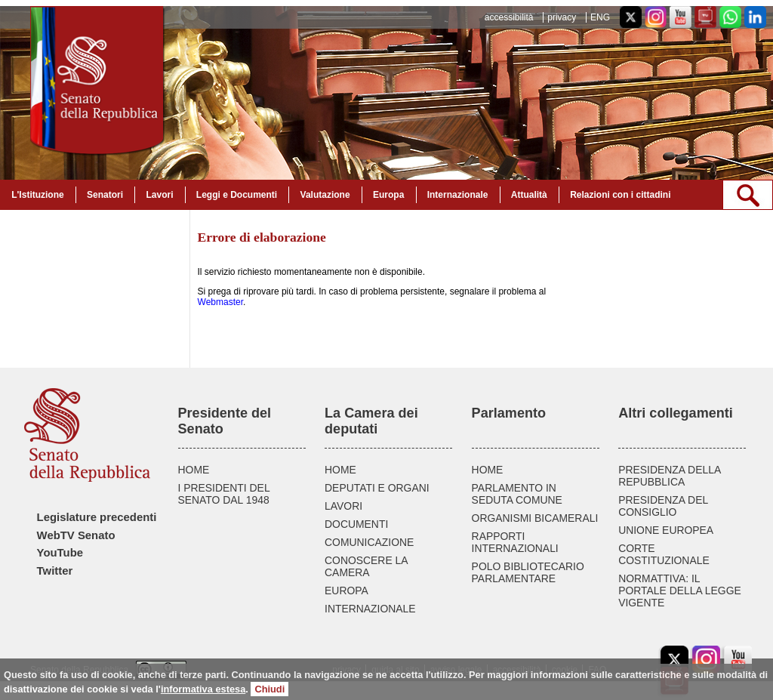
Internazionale (458, 195)
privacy (562, 17)
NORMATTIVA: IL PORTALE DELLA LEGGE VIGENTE (680, 591)
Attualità (529, 195)
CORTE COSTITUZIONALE (664, 554)
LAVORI (343, 506)
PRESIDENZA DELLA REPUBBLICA (669, 476)
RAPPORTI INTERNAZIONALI (515, 542)
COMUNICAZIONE (369, 542)
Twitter (55, 571)
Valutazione (325, 195)
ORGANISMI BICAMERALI (535, 518)
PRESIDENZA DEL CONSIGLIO (663, 506)
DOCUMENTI (356, 524)
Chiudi (269, 689)
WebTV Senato (76, 535)
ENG (600, 17)
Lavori (159, 195)
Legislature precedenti (97, 517)
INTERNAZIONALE (370, 609)
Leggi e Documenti (237, 195)
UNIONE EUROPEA (666, 530)
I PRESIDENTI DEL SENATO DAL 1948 (224, 494)
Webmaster (220, 302)
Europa (388, 195)
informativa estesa (203, 689)
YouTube (60, 553)
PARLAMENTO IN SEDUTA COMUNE (517, 494)
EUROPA (346, 591)
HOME (194, 470)
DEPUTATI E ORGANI (377, 488)
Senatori (105, 195)
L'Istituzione (38, 195)
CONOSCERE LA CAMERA (366, 566)
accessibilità (509, 17)
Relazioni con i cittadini (620, 195)
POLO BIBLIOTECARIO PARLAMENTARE (528, 572)
